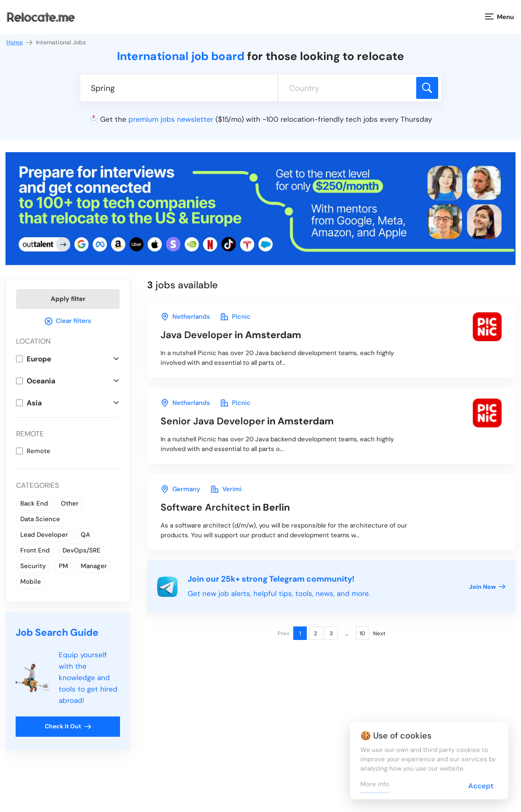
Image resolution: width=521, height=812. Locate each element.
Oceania (41, 381)
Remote (38, 451)
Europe (39, 359)
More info (375, 784)
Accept (481, 786)
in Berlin (225, 507)
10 (362, 633)
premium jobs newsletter (171, 119)
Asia (34, 403)
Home (20, 42)
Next (379, 633)
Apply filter (68, 299)
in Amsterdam (231, 335)
